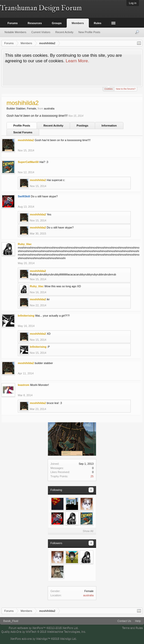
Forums (13, 23)
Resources (35, 23)
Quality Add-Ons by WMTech (44, 631)
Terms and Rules (132, 628)
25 (92, 476)
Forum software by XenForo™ (44, 628)
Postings (82, 126)
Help (138, 621)
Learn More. (77, 61)
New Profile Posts (89, 32)
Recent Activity (53, 126)
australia (88, 595)
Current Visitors (41, 32)
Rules (98, 23)
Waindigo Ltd (68, 638)
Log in (133, 3)
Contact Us (124, 621)
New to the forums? (126, 89)
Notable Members (15, 32)
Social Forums (23, 132)
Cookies (109, 89)
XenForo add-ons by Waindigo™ (30, 638)
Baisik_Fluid (11, 621)
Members (78, 23)
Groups (57, 23)
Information (109, 126)
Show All (88, 531)
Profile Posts (22, 126)
